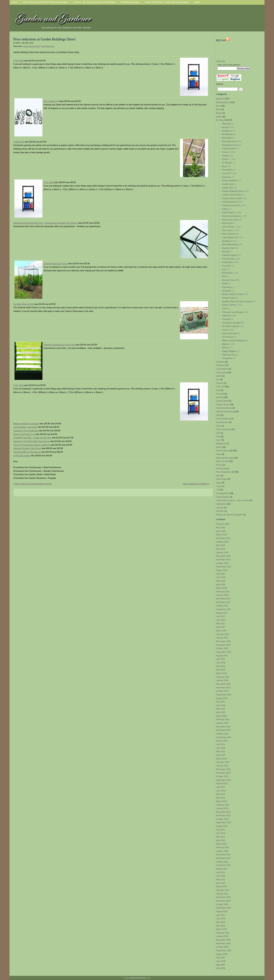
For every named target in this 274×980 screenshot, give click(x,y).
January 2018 (222, 595)
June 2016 (221, 663)
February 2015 (223, 719)
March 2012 (221, 844)
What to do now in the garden (229, 515)
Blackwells (227, 138)
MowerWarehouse (230, 244)
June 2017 (221, 620)
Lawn (219, 440)
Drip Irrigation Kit (51, 101)
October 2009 (222, 947)
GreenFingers (228, 212)
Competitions (222, 369)
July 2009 (221, 958)
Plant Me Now (228, 259)
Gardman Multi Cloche (23, 304)
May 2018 (221, 581)
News (219, 454)
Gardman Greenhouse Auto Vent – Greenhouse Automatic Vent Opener (45, 223)
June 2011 (221, 876)
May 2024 (221, 528)
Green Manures (223, 419)
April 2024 (221, 531)
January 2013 (222, 808)
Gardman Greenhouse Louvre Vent (59, 345)
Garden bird (227, 188)
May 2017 (221, 624)
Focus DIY (227, 173)
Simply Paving (229, 298)
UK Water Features (231, 326)
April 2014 (221, 755)
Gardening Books (224, 408)
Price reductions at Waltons (195, 484)
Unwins (225, 330)
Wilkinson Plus (229, 355)
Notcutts (226, 251)
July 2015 (221, 702)
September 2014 (224, 737)
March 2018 (221, 588)
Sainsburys (227, 287)
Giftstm (225, 209)
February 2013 (223, 805)
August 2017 (222, 613)
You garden (227, 358)
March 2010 (221, 929)
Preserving (221, 468)
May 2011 (221, 879)
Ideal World (227, 223)
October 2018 (222, 563)
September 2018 (224, 567)
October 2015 (222, 691)
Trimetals (226, 319)
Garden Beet (228, 184)
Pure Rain (227, 266)
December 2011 (223, 854)
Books (219, 113)
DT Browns (227, 163)
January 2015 (222, 723)
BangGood (227, 131)
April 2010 (221, 926)
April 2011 (221, 883)
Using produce (223, 497)
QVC (224, 269)
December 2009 (223, 940)
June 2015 (221, 705)
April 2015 (221, 712)
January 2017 (222, 638)
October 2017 (222, 606)
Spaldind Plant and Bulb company (237, 301)
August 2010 (222, 911)
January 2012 (222, 851)
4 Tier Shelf (49, 182)
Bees (218, 106)
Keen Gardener (229, 234)
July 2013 (221, 787)
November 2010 (223, 901)
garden (219, 397)
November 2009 (223, 943)
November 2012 (223, 815)
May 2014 (221, 751)
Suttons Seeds (229, 305)
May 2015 (221, 709)
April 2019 (221, 549)
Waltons (226, 344)
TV (217, 490)
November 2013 (223, 773)
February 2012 (223, 847)
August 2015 (222, 698)
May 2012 (221, 837)
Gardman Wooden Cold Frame (27, 448)
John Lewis (227, 230)
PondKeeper (228, 262)
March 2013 (221, 801)
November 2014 (223, 730)
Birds (218, 109)
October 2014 (222, 734)
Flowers (220, 383)
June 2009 (221, 961)
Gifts (218, 415)
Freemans (227, 177)
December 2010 (223, 897)
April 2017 (221, 627)
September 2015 (224, 695)
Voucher (220, 508)
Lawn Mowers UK (230, 237)
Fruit (218, 390)
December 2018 (223, 556)
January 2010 (222, 936)
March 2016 (221, 673)
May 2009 (221, 965)
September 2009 (224, 950)
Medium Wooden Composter (26, 424)
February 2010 (223, 933)
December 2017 (223, 599)
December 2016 (223, 641)
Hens (219, 426)
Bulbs (219, 117)
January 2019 (222, 552)
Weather (220, 511)
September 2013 (224, 780)
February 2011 (223, 890)
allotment (220, 99)
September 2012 (224, 822)
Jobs (218, 436)
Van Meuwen (228, 337)
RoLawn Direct (229, 280)
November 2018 (223, 560)
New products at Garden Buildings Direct (33, 484)
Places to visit (222, 461)
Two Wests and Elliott (232, 323)
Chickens (220, 362)
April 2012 (221, 840)
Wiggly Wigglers (229, 351)
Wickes (225, 347)
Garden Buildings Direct (233, 191)
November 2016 (223, 645)
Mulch (219, 447)
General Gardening (225, 412)
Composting (222, 372)
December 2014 (223, 727)
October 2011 (222, 862)
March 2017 (221, 631)
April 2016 (221, 670)
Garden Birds (222, 401)
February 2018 (223, 592)
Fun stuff (220, 394)
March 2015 (221, 716)
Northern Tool (228, 248)
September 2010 (224, 908)
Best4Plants (227, 134)
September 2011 (224, 865)
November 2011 (223, 858)
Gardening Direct (230, 202)
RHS (224, 276)
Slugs (219, 483)
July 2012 (221, 830)
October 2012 (222, 819)
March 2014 (221, 759)
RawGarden (227, 273)
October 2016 (222, 648)
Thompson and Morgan (233, 312)
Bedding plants (223, 102)
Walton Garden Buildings (233, 340)
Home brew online (230, 220)
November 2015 (223, 688)
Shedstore (227, 291)
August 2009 (222, 954)
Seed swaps (222, 479)
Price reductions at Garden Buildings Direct (44, 39)
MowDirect (227, 241)
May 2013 (221, 794)
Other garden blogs (225, 458)
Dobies (225, 159)
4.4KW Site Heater (22, 456)
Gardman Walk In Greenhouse (27, 452)
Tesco (225, 308)
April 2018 (221, 584)
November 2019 (223, 538)
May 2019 (221, 545)
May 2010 (221, 922)
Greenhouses (222, 422)
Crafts (219, 376)
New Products (222, 451)
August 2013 (222, 783)
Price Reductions (224, 472)
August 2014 (222, 741)
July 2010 (221, 915)
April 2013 (221, 798)
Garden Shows (223, 404)
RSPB (225, 283)
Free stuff (220, 387)
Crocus (225, 152)
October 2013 (222, 776)
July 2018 (221, 574)
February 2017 (223, 634)
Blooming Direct (229, 141)
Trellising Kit (19, 142)
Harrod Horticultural (231, 216)
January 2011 (222, 894)
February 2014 (223, 762)
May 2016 (221, 666)
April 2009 (221, 968)
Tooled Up (227, 315)
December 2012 (223, 812)
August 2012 (222, 826)
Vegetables (221, 504)
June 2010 (221, 918)
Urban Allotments (230, 333)
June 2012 (221, 833)
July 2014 (221, 744)
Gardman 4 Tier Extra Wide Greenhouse (31, 441)
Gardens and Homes (231, 205)
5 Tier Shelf (18, 385)
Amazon (226, 127)
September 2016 (224, 652)
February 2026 (223, 524)
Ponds (219, 465)
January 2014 (222, 766)
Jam (218, 433)
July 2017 (221, 616)
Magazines (221, 444)
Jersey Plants (228, 227)
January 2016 (222, 680)
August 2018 (222, 570)
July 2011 (221, 872)
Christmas (221, 365)
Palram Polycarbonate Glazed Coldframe (32, 445)
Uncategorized (223, 493)
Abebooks (227, 124)
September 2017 (224, 609)
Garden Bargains (230, 180)
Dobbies (226, 156)
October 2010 (222, 904)
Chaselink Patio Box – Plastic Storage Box (32, 438)
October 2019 (222, 542)
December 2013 (223, 769)
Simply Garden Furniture (233, 294)
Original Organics (230, 255)
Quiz (218, 476)
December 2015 (223, 684)
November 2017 (223, 602)
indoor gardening (224, 429)
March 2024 (221, 535)
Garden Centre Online (232, 198)
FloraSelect (227, 170)
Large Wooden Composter (25, 427)
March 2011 (221, 886)
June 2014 (221, 748)
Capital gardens (229, 148)
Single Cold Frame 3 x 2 (24, 434)
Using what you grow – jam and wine (233, 500)
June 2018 (221, 577)
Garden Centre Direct (232, 195)
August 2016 (222, 656)
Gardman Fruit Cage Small (56, 263)
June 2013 (221, 791)
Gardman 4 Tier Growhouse (26, 431)
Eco (218, 380)
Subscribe (221, 61)
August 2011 (222, 869)
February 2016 (223, 677)
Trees (219, 486)
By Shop (220, 120)
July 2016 (221, 659)
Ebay (224, 166)
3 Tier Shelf (18, 61)
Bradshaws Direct (230, 145)
